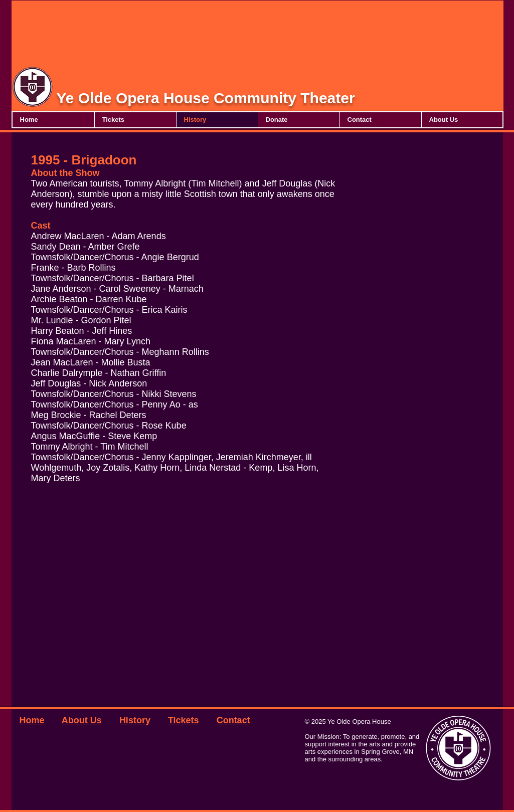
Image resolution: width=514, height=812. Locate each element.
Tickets (184, 720)
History (135, 720)
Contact (233, 720)
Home (32, 720)
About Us (82, 720)
